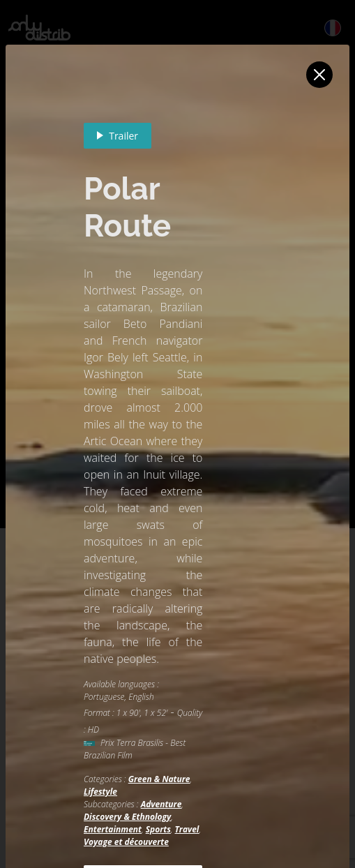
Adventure (161, 804)
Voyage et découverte (126, 842)
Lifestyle (100, 792)
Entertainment (113, 829)
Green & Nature (159, 779)
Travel (187, 829)
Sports (158, 829)
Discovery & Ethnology (127, 817)
